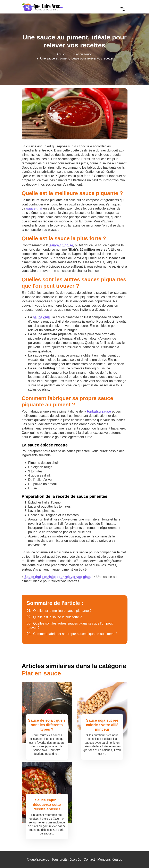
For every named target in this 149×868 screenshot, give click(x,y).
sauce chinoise (61, 245)
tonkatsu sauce (99, 411)
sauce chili (41, 317)
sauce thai (34, 208)
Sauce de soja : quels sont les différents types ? (47, 725)
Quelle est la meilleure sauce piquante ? (59, 611)
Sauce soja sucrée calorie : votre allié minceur (102, 725)
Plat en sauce (83, 54)
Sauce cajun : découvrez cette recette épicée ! (47, 805)
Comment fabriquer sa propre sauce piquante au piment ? (72, 634)
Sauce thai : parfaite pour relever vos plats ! (59, 577)
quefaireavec (40, 860)
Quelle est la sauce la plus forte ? (54, 617)
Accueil (61, 54)
